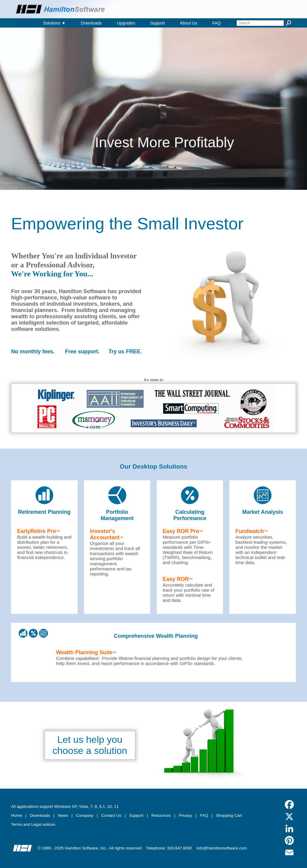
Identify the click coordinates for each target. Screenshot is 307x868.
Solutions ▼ (54, 23)
